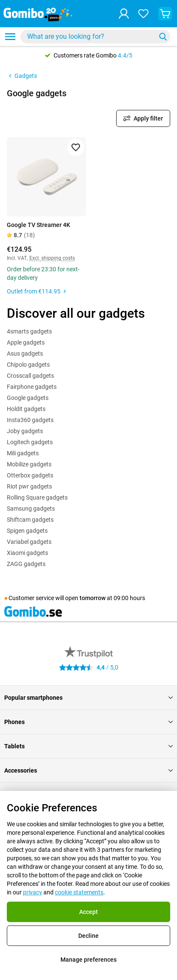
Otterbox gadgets (30, 475)
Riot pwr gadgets (29, 486)
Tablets (88, 746)
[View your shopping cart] (165, 14)
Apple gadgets (26, 342)
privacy (33, 892)
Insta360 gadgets (30, 420)
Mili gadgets (23, 453)
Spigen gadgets (27, 531)
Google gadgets (28, 398)
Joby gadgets (25, 431)
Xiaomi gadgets (27, 553)
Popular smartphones (88, 698)
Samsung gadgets (31, 509)
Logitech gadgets (30, 442)
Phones (88, 722)
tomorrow (93, 598)
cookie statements (79, 892)
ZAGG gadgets (26, 564)
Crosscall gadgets (30, 376)
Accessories (88, 770)
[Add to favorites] (76, 147)
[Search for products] (90, 37)
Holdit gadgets (26, 409)
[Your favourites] (143, 14)
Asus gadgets (25, 353)
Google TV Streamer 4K (39, 225)
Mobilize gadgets (29, 464)
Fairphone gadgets (32, 387)
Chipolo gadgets (28, 365)
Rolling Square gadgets (37, 497)
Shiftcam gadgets (30, 520)
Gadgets (22, 76)
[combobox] (95, 37)
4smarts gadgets (29, 331)
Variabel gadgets (29, 542)
